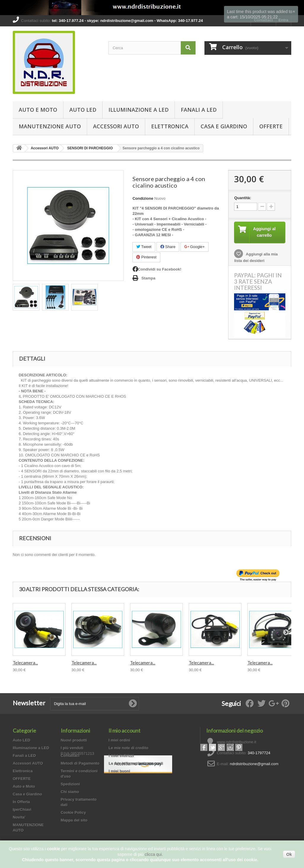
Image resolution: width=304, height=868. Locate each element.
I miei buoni (119, 771)
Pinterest (146, 257)
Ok (289, 854)
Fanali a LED (199, 110)
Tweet (144, 247)
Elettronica (170, 126)
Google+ (195, 247)
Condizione (143, 198)
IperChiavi (22, 810)
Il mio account (124, 731)
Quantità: (243, 198)
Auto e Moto (38, 110)
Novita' (19, 817)
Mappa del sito (74, 820)
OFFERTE (271, 126)
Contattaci (70, 756)
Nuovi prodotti (74, 740)
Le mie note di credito (128, 748)
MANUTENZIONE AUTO (50, 126)
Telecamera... (25, 663)
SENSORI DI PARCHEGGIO (90, 148)
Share (168, 247)
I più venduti (72, 748)
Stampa (148, 278)
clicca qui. (154, 854)
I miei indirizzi (121, 756)
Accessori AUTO (116, 126)
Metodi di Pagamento (80, 764)
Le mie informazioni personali (136, 764)
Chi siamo (70, 792)
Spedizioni (70, 784)
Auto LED (83, 110)
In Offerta (21, 802)
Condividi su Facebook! (160, 269)
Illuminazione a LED (139, 110)
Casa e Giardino (224, 126)
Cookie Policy (73, 813)
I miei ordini (119, 740)
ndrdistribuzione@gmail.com (254, 764)
